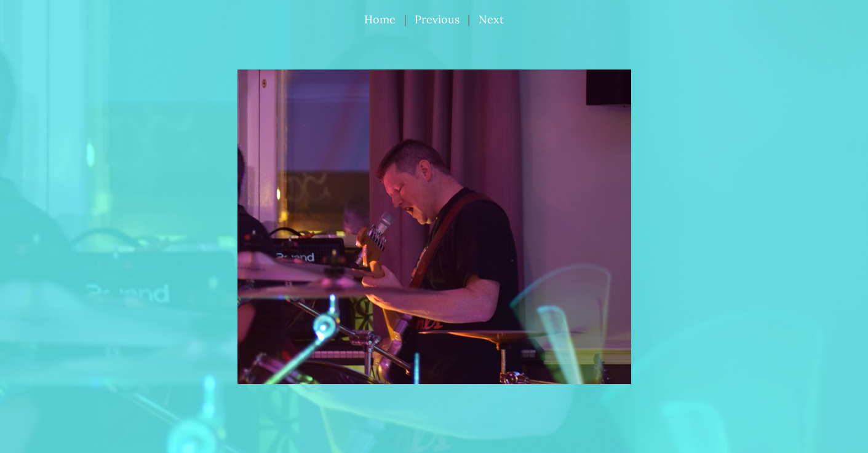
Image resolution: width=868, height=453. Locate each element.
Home (380, 19)
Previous (437, 19)
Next (491, 19)
